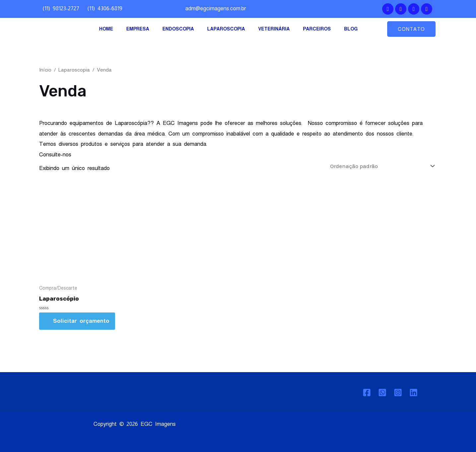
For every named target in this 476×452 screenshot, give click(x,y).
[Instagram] (398, 393)
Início (45, 70)
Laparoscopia (74, 70)
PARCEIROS (317, 29)
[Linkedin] (414, 393)
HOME (106, 29)
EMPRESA (138, 29)
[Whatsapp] (382, 393)
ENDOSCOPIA (178, 29)
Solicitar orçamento (81, 321)
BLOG (351, 29)
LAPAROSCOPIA (226, 29)
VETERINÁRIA (274, 29)
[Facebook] (367, 393)
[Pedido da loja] (381, 166)
